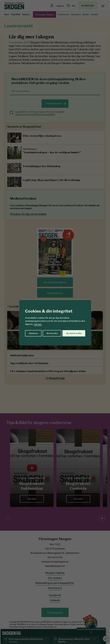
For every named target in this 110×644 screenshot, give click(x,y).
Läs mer (38, 324)
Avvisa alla (52, 333)
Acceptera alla (74, 333)
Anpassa (33, 333)
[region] (55, 322)
